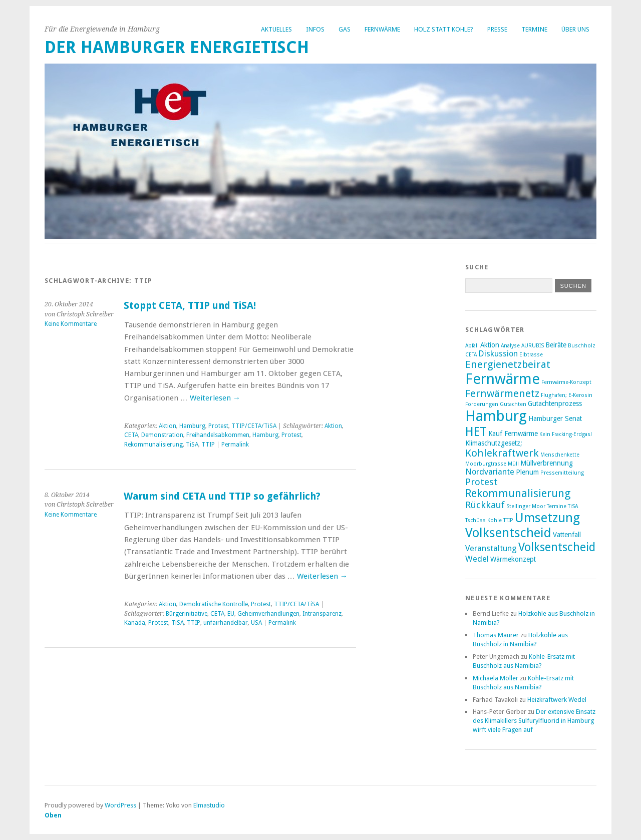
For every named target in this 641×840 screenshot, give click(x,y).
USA (256, 623)
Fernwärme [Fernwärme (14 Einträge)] (503, 379)
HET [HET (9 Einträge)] (476, 432)
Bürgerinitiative (187, 614)
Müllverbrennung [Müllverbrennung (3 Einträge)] (547, 463)
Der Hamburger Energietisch (177, 47)
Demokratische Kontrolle (214, 604)
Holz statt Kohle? (444, 29)
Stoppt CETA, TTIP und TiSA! (190, 306)
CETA (131, 435)
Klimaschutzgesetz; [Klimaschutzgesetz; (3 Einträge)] (494, 443)
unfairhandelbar (226, 623)
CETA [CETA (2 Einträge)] (471, 355)
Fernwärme (382, 29)
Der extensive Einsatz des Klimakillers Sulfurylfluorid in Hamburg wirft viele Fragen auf (534, 721)
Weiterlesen (215, 398)
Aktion (168, 426)
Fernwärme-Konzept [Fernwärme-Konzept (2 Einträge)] (566, 382)
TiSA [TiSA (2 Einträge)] (573, 506)
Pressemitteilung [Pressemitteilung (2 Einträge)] (562, 473)
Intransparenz (322, 614)
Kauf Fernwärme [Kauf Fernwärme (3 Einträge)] (513, 434)
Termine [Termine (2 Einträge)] (557, 506)
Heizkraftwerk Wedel (557, 700)
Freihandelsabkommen (218, 435)
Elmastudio (209, 805)
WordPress (120, 805)
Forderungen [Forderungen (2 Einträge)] (482, 404)
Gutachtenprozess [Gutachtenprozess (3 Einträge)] (555, 403)
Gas (345, 29)
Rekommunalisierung (153, 445)
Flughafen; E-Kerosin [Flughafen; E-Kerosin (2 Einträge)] (567, 395)
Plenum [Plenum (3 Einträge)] (527, 472)
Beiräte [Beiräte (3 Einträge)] (556, 345)
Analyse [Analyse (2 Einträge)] (510, 346)
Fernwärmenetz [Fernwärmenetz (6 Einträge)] (502, 393)
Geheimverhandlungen (268, 614)
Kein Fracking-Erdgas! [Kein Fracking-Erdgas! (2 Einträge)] (566, 434)
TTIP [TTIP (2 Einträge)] (508, 520)
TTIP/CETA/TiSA (254, 426)
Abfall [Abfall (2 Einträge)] (472, 346)
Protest (218, 426)
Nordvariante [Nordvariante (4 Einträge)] (490, 472)
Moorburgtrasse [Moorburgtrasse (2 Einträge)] (486, 464)
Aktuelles (276, 29)
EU (231, 614)
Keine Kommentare (71, 324)
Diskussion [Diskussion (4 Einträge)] (498, 354)
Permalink (235, 445)
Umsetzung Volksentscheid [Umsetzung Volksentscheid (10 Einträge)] (523, 525)
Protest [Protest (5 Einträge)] (482, 482)
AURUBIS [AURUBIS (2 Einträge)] (533, 346)
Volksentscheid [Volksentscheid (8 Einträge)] (557, 547)
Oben (53, 815)
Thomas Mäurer (496, 635)
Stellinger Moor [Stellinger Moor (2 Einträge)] (526, 506)
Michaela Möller (496, 678)
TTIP (208, 445)
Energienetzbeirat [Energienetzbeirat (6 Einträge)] (508, 364)
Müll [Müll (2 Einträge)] (513, 464)
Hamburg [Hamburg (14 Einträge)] (496, 416)
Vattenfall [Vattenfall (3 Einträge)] (567, 535)
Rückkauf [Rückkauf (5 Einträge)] (485, 505)
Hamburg (192, 426)
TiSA (192, 445)
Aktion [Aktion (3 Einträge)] (490, 345)
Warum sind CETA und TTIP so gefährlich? (222, 496)
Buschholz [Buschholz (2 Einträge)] (582, 346)
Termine (534, 29)
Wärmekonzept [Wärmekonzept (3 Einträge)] (513, 559)
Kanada (135, 623)
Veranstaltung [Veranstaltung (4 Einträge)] (491, 548)
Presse (497, 29)
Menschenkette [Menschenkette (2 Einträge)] (560, 455)
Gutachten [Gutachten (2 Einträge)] (513, 404)
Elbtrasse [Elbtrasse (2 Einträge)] (531, 355)
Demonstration (162, 435)
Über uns (575, 29)
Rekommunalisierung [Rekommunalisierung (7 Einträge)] (518, 493)
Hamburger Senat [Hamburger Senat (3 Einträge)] (555, 418)
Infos (315, 29)
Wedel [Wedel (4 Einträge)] (477, 559)
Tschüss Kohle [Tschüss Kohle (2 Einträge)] (484, 520)
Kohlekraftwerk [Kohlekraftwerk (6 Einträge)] (502, 453)
